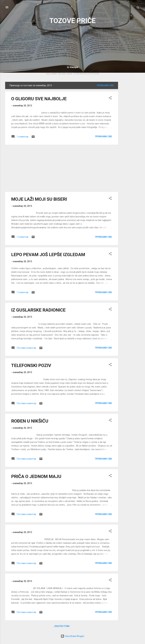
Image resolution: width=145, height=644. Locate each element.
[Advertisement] (130, 127)
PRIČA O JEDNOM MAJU (36, 476)
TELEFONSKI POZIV (31, 365)
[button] (110, 98)
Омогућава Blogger (72, 636)
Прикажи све (105, 85)
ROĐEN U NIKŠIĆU (30, 421)
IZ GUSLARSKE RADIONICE (38, 310)
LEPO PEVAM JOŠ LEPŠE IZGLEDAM (48, 255)
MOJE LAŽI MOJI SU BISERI (39, 199)
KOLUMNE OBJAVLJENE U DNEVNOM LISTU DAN (73, 74)
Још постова (62, 626)
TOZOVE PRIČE (72, 21)
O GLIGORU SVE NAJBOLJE (39, 99)
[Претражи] (138, 8)
